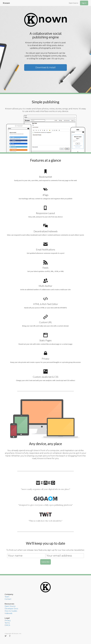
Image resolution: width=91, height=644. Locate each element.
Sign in (84, 3)
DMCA (7, 625)
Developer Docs (11, 609)
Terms (7, 623)
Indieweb (8, 613)
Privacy (8, 620)
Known (6, 2)
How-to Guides (11, 611)
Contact (8, 599)
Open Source (74, 3)
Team (7, 597)
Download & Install (45, 68)
